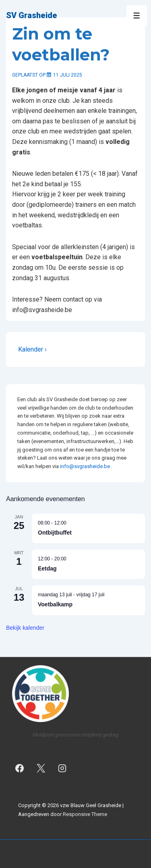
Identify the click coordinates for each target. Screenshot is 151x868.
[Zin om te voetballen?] (68, 75)
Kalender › (32, 349)
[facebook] (20, 768)
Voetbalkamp (55, 604)
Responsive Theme (85, 814)
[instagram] (62, 768)
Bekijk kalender (25, 628)
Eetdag (47, 568)
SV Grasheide (32, 15)
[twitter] (41, 768)
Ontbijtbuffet (55, 533)
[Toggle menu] (137, 16)
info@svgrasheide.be (85, 466)
